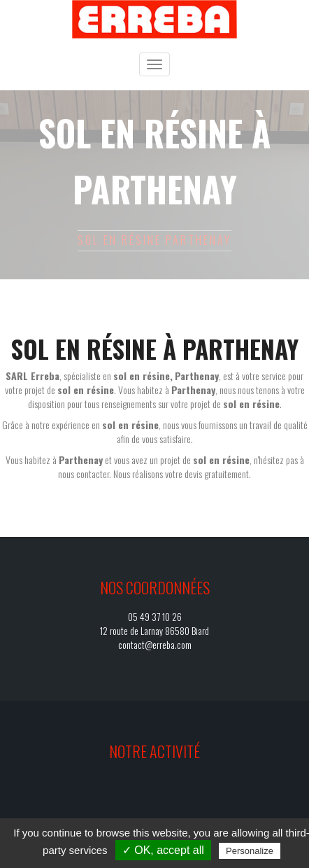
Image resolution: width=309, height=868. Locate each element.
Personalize (250, 851)
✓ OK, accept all (163, 850)
